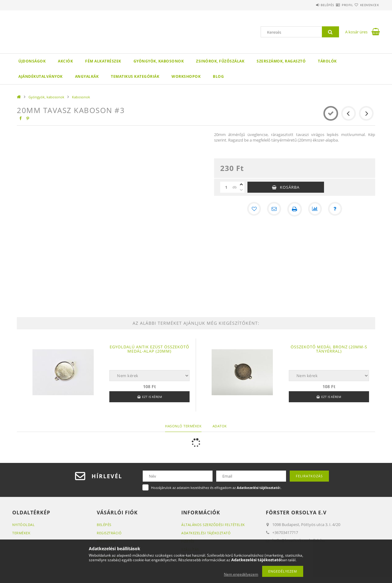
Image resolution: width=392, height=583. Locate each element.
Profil (336, 5)
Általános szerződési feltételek (213, 525)
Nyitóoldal (23, 525)
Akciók (65, 61)
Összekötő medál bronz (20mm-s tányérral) (329, 349)
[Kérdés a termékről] (336, 209)
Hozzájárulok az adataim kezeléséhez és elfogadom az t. (216, 488)
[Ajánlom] (274, 209)
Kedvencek (366, 5)
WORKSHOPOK (186, 76)
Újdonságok (32, 61)
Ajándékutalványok (41, 76)
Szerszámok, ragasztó (281, 61)
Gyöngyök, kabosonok (159, 61)
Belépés (309, 5)
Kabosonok (81, 97)
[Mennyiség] (226, 187)
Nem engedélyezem (241, 574)
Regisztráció (109, 533)
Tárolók (327, 61)
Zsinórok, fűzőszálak (220, 61)
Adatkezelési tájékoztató (206, 533)
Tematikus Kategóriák (135, 76)
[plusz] (241, 184)
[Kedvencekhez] (253, 209)
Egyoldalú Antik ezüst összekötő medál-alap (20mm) (149, 349)
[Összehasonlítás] (315, 209)
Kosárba (290, 187)
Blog (218, 76)
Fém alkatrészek (103, 61)
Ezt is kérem (152, 397)
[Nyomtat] (295, 209)
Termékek (21, 533)
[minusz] (241, 190)
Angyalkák (87, 76)
